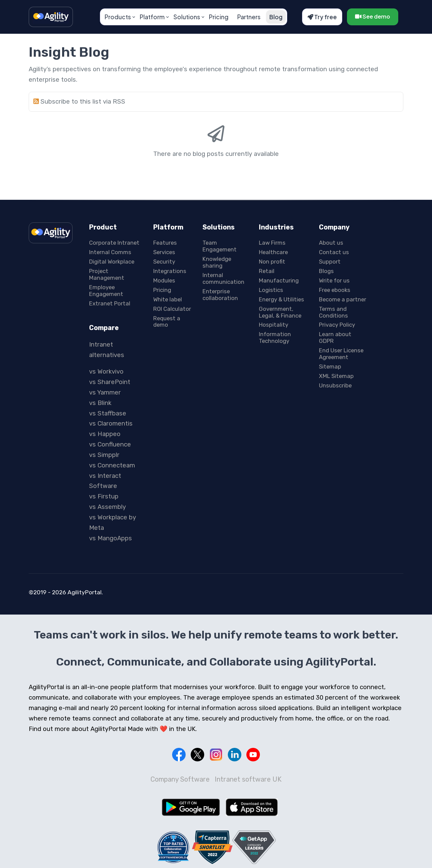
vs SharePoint (110, 382)
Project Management (107, 274)
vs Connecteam (112, 465)
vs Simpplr (104, 455)
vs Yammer (105, 392)
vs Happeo (105, 434)
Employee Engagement (106, 291)
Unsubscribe (335, 385)
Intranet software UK (248, 779)
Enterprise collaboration (220, 295)
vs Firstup (104, 496)
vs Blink (100, 403)
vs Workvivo (106, 372)
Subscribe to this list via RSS (83, 102)
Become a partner (343, 299)
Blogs (326, 271)
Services (164, 252)
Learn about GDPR (335, 337)
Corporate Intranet (114, 243)
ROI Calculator (172, 309)
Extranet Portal (110, 303)
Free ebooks (335, 290)
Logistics (271, 290)
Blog (276, 17)
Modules (164, 280)
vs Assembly (107, 507)
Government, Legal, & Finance (280, 312)
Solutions (187, 17)
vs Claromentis (111, 424)
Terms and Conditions (333, 312)
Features (165, 243)
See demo (373, 16)
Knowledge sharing (217, 262)
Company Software (180, 779)
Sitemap (330, 367)
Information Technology (275, 337)
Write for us (334, 280)
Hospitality (274, 325)
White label (168, 299)
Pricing (219, 17)
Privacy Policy (337, 325)
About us (331, 243)
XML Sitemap (336, 376)
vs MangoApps (111, 538)
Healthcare (273, 252)
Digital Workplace (112, 262)
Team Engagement (220, 246)
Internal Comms (110, 252)
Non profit (272, 262)
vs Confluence (110, 444)
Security (164, 262)
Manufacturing (279, 280)
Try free (322, 17)
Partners (249, 17)
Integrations (170, 271)
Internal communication (223, 278)
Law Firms (272, 243)
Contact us (334, 252)
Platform (152, 17)
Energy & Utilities (281, 299)
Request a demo (167, 322)
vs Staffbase (108, 413)
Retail (267, 271)
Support (330, 262)
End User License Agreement (341, 354)
